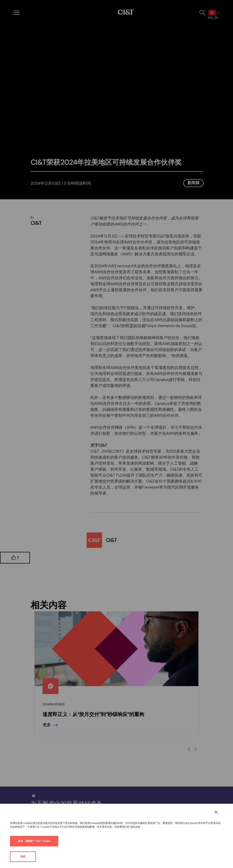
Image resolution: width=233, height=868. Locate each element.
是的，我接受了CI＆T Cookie (34, 841)
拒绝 (23, 856)
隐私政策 (135, 827)
